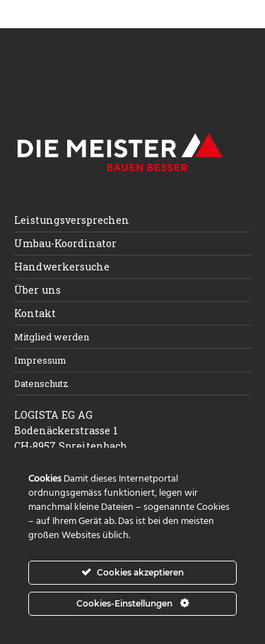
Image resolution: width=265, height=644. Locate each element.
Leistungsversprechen (72, 220)
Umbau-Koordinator (65, 243)
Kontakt (35, 313)
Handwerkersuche (62, 267)
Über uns (37, 290)
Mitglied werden (52, 337)
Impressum (40, 360)
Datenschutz (41, 383)
